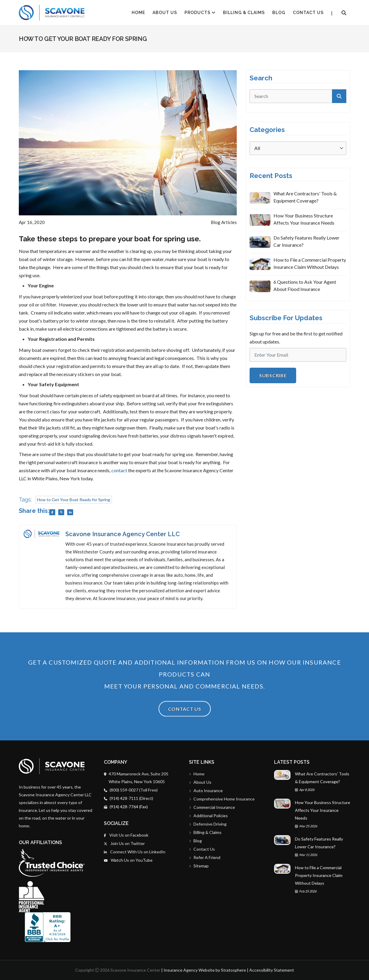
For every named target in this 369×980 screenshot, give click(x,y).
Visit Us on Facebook (126, 835)
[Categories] (298, 148)
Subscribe (273, 375)
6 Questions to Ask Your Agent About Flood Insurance (305, 285)
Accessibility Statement (272, 970)
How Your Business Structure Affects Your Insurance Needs (304, 219)
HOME (138, 13)
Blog (279, 13)
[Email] (298, 355)
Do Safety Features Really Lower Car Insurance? (306, 241)
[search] (298, 96)
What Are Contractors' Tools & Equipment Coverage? (305, 197)
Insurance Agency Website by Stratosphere (205, 970)
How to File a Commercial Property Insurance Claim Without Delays (310, 263)
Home (197, 774)
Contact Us (308, 13)
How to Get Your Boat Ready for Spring (74, 500)
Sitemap (199, 866)
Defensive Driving (208, 824)
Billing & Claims (244, 13)
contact (119, 470)
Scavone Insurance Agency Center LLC (123, 534)
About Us (165, 13)
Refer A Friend (205, 857)
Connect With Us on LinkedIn (135, 852)
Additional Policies (208, 816)
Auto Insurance (206, 790)
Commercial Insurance (212, 807)
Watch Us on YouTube (128, 860)
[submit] (339, 96)
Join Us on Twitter (124, 843)
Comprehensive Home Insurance (222, 799)
